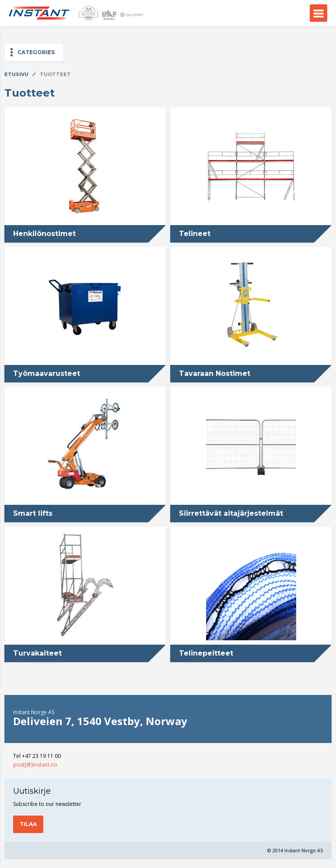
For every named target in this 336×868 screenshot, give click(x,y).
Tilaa (28, 824)
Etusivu (16, 74)
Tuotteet (55, 74)
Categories (36, 52)
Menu (318, 13)
